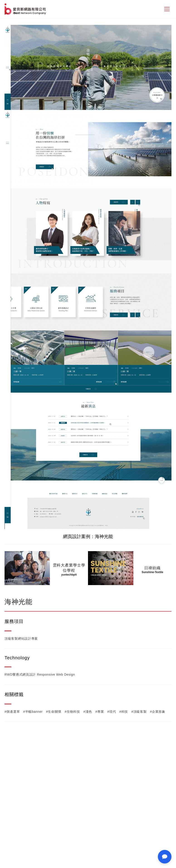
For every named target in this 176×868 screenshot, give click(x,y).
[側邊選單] (167, 9)
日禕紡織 (152, 568)
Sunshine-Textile (152, 572)
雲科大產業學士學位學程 (69, 568)
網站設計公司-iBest (26, 9)
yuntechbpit (69, 575)
